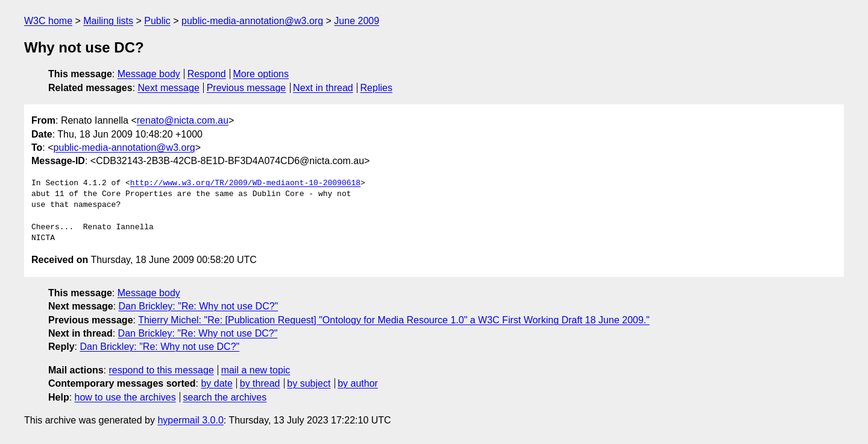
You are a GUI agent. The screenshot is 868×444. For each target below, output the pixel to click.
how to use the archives (125, 397)
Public (157, 21)
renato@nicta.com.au (183, 120)
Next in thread (323, 88)
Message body (149, 74)
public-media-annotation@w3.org (252, 21)
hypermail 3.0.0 (190, 420)
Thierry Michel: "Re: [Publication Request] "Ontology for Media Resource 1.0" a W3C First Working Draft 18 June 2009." (394, 320)
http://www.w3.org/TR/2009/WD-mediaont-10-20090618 (245, 183)
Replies (376, 88)
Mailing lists (108, 21)
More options (261, 74)
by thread (260, 383)
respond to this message (161, 370)
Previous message (247, 88)
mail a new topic (256, 370)
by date (216, 383)
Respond (207, 74)
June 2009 (357, 21)
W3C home (48, 21)
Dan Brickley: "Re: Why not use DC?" (199, 306)
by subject (309, 383)
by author (358, 383)
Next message (169, 88)
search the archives (225, 397)
